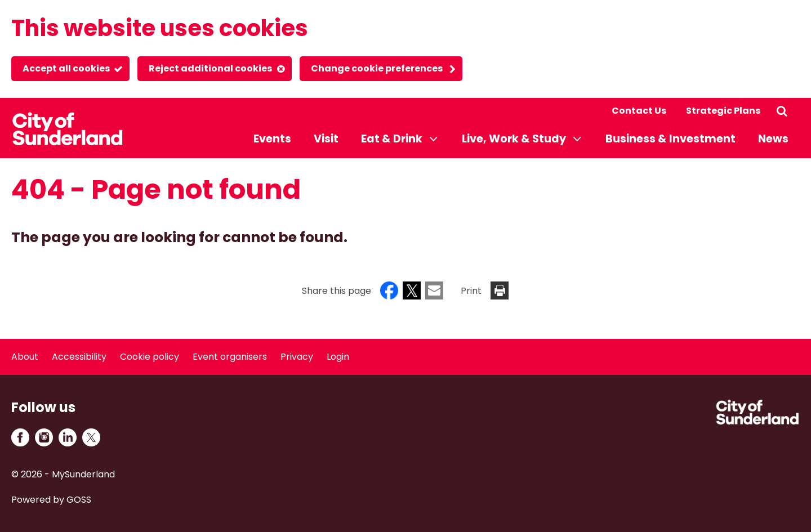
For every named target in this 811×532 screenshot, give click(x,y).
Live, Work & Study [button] (514, 139)
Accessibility (79, 357)
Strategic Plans (723, 111)
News (773, 139)
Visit (326, 139)
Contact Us (639, 111)
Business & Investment (670, 139)
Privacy (297, 357)
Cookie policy (150, 357)
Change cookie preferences (377, 68)
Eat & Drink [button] (392, 139)
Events (272, 139)
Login (338, 357)
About (25, 357)
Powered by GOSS (51, 500)
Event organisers (230, 357)
